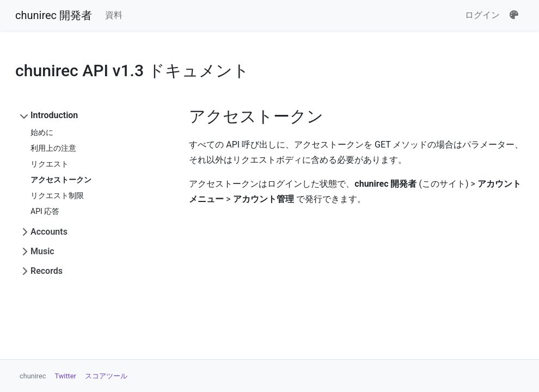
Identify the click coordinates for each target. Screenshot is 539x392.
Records (47, 271)
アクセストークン (61, 180)
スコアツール (106, 376)
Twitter (66, 376)
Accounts (49, 232)
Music (42, 251)
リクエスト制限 (57, 195)
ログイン (482, 15)
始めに (42, 132)
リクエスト (50, 164)
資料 (114, 15)
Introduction (54, 115)
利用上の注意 (53, 148)
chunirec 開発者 (54, 15)
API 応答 (45, 211)
